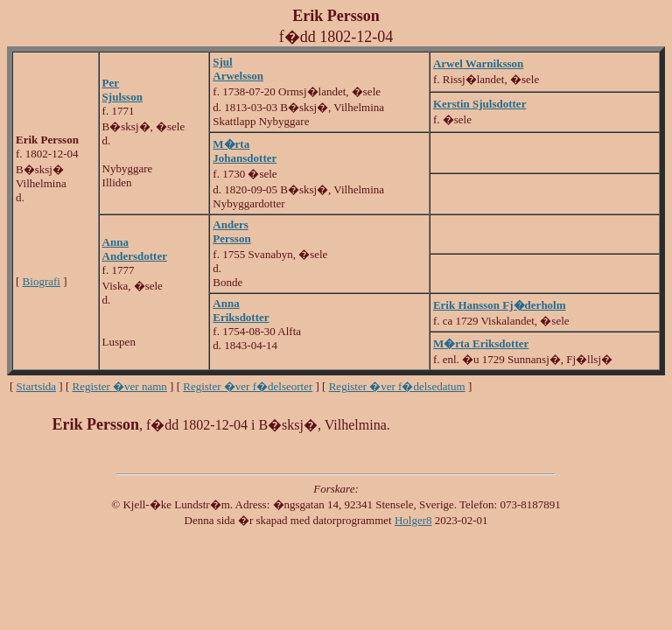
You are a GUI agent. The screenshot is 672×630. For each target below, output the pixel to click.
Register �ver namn (120, 386)
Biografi (42, 281)
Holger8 (413, 520)
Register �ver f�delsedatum (397, 386)
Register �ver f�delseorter (248, 386)
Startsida (37, 386)
